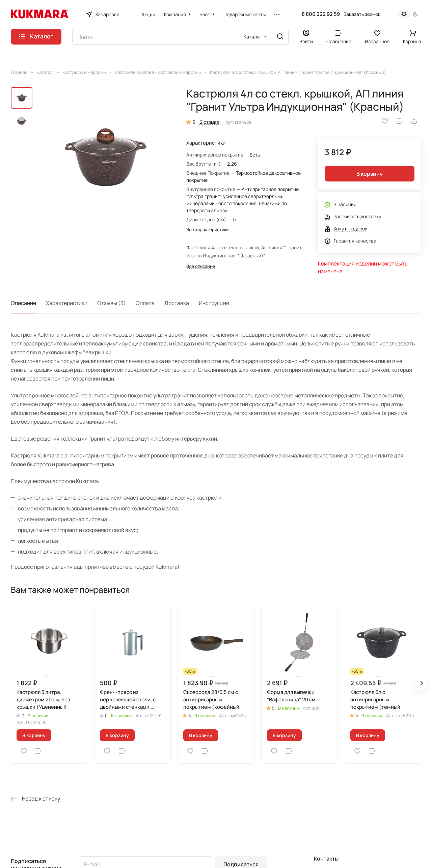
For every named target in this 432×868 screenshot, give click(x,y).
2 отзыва (210, 122)
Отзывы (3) (112, 303)
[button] (421, 683)
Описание (23, 303)
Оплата (145, 303)
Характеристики (67, 303)
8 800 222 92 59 (321, 14)
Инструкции (214, 303)
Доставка (177, 303)
